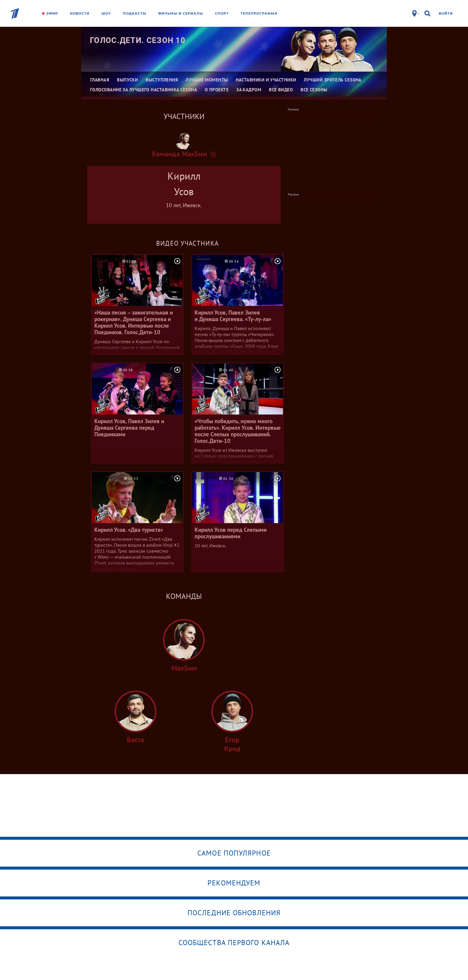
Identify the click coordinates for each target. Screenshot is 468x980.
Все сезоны (314, 90)
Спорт (222, 13)
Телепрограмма (259, 13)
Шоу (106, 13)
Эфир (52, 13)
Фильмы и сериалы (181, 13)
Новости (80, 13)
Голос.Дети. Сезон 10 (138, 40)
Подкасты (135, 13)
